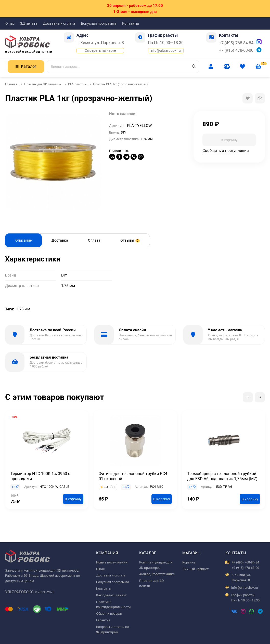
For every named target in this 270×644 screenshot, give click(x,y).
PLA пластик (77, 84)
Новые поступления (112, 562)
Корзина (189, 562)
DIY (124, 132)
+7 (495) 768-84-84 (236, 43)
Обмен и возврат (109, 614)
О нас (10, 23)
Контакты (131, 23)
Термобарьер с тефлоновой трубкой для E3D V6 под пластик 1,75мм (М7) (222, 476)
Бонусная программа (99, 23)
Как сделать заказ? (111, 595)
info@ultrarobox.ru (166, 50)
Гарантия (103, 620)
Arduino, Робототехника (157, 574)
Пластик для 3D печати (41, 84)
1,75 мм (23, 309)
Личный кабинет (195, 569)
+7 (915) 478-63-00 (236, 50)
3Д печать (29, 23)
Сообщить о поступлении (226, 151)
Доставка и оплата (59, 23)
